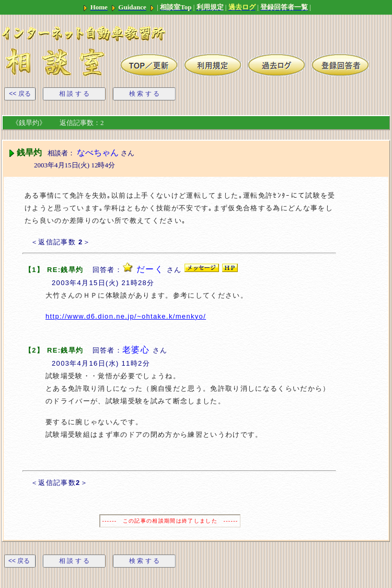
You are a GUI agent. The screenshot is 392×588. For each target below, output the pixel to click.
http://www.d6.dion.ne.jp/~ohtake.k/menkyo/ (126, 316)
